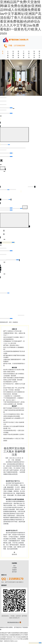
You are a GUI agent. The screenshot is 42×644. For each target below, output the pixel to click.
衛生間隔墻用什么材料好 (10, 382)
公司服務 (8, 54)
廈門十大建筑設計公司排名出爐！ (13, 331)
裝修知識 (34, 54)
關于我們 (14, 572)
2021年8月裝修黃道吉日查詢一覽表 (13, 414)
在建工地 (29, 54)
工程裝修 (24, 54)
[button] (3, 78)
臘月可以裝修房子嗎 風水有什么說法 (14, 408)
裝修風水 (15, 322)
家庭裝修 (18, 54)
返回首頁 (14, 554)
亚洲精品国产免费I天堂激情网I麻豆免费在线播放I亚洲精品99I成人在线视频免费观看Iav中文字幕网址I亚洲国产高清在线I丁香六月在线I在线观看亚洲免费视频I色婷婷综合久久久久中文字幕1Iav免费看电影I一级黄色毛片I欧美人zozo (21, 18)
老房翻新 (13, 54)
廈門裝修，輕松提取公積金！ (12, 345)
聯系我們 (39, 54)
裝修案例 (14, 570)
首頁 (3, 52)
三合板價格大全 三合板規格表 (12, 396)
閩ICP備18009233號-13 (13, 622)
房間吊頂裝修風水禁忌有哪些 (12, 416)
